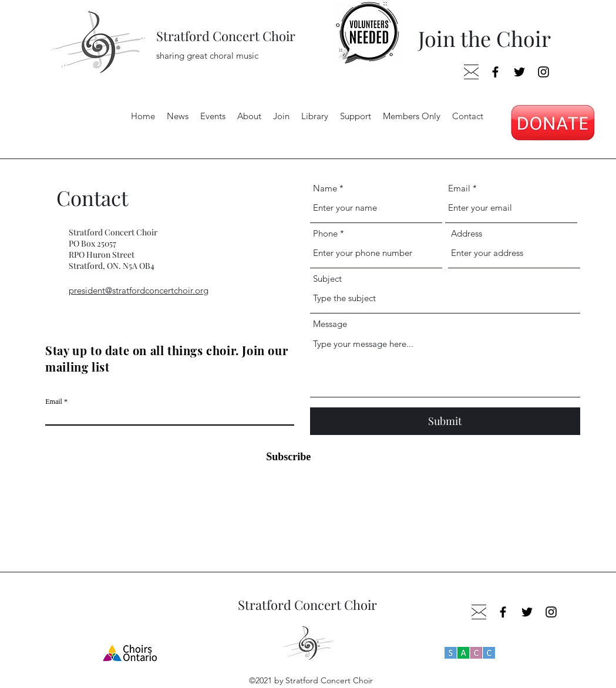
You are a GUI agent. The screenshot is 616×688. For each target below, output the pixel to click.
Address (467, 233)
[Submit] (445, 421)
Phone (325, 233)
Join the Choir (484, 38)
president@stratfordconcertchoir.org (139, 290)
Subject (327, 279)
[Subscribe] (281, 457)
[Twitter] (519, 72)
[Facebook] (495, 72)
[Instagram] (543, 72)
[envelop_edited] (471, 72)
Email (54, 402)
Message (330, 324)
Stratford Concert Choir (226, 36)
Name (325, 188)
